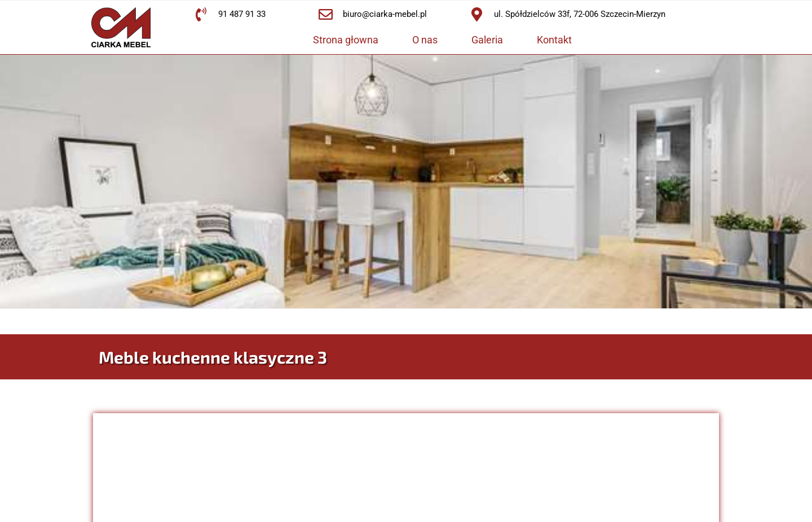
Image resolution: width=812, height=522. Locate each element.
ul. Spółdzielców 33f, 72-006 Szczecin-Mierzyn (580, 14)
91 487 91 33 (242, 14)
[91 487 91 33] (201, 14)
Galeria (487, 40)
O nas (425, 40)
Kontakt (554, 40)
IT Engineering (672, 509)
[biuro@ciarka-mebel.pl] (326, 14)
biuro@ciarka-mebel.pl (385, 14)
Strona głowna (346, 40)
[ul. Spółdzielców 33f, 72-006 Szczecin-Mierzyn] (477, 14)
